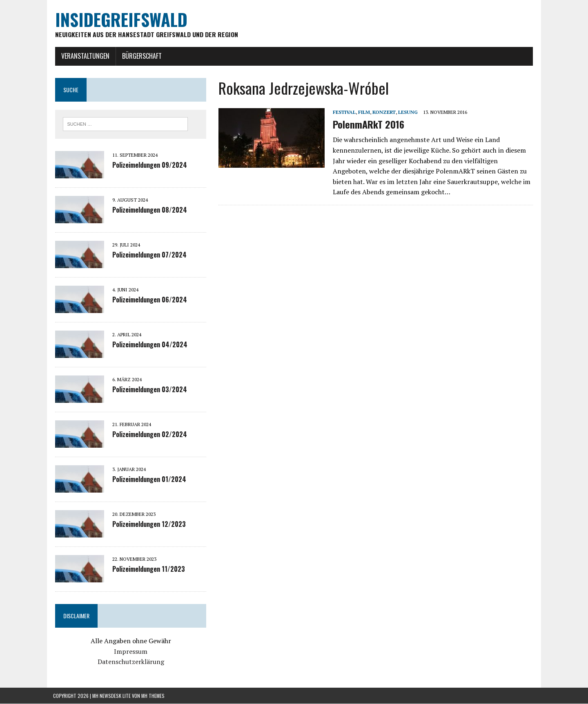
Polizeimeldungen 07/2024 (147, 255)
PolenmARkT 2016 (368, 124)
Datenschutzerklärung (129, 662)
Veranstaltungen (83, 56)
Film (363, 112)
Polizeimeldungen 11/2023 (147, 569)
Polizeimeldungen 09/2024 (148, 165)
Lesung (407, 112)
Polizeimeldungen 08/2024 (148, 210)
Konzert (383, 112)
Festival (343, 112)
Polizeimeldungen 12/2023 (147, 524)
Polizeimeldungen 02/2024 (148, 435)
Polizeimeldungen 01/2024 (147, 480)
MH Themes (153, 696)
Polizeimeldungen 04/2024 (148, 345)
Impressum (129, 651)
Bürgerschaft (140, 56)
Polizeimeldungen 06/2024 (148, 300)
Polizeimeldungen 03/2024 (148, 390)
